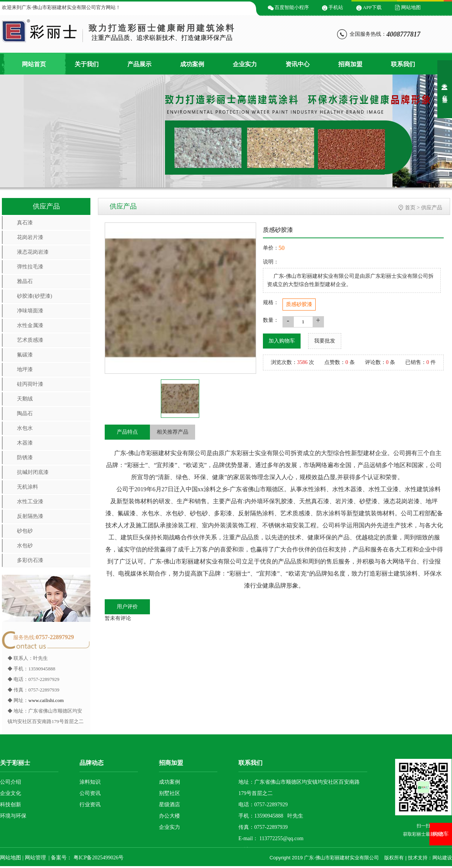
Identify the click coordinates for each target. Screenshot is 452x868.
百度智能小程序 (292, 7)
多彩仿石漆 (30, 560)
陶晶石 (25, 413)
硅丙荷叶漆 (30, 384)
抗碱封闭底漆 (33, 472)
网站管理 (35, 858)
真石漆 (25, 223)
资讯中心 (298, 64)
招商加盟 (350, 64)
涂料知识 (90, 782)
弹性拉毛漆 (30, 267)
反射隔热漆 (30, 516)
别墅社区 (169, 793)
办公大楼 (169, 816)
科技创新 (11, 805)
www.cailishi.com (46, 700)
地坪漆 (25, 369)
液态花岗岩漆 (33, 252)
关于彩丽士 (15, 763)
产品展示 (139, 64)
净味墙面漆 (30, 311)
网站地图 (411, 7)
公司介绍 (11, 782)
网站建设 (442, 858)
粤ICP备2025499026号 (98, 858)
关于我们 (87, 64)
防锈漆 (25, 458)
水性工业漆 (30, 502)
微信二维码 (199, 7)
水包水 (25, 428)
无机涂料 (27, 487)
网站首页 (34, 64)
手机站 (336, 7)
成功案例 (192, 64)
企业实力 (245, 64)
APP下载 (372, 7)
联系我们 (403, 64)
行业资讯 (90, 805)
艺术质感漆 (30, 340)
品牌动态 (92, 763)
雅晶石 (25, 281)
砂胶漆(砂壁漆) (34, 296)
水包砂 (25, 546)
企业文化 (11, 793)
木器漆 (25, 443)
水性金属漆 (30, 325)
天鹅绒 (25, 399)
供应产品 (432, 208)
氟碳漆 (25, 355)
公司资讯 (90, 793)
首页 (410, 208)
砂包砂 (25, 531)
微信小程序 (243, 7)
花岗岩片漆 (30, 237)
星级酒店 (169, 805)
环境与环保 (13, 816)
